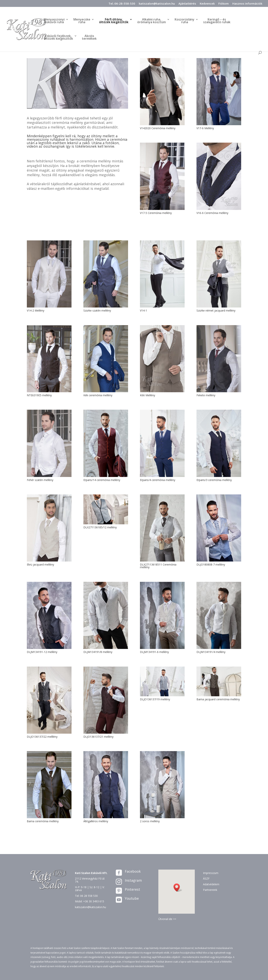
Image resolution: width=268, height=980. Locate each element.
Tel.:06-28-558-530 (122, 4)
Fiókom (224, 4)
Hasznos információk (247, 4)
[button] (178, 888)
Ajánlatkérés (187, 4)
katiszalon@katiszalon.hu (157, 4)
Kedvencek (207, 4)
